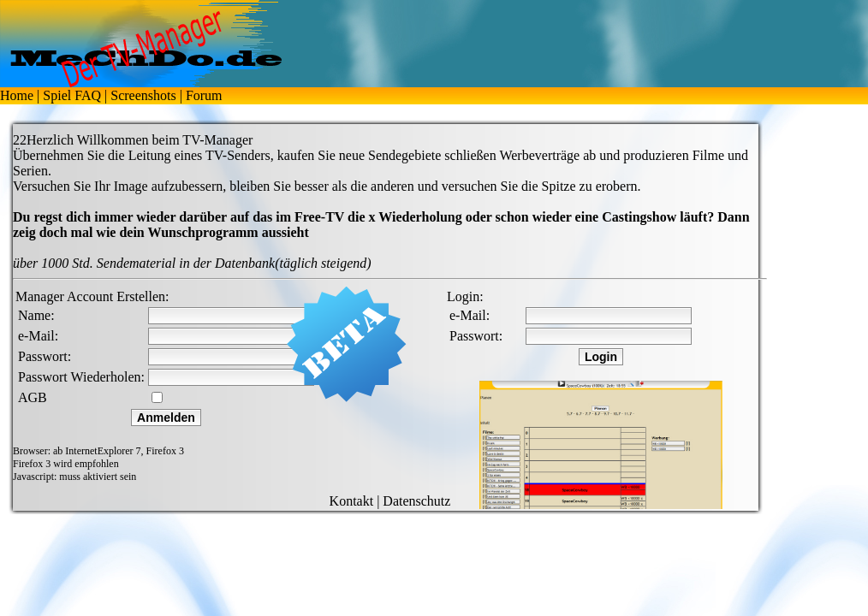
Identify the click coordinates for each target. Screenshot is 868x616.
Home (17, 95)
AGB (33, 397)
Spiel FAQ (72, 95)
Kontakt (352, 501)
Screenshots (143, 95)
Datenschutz (416, 501)
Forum (204, 95)
